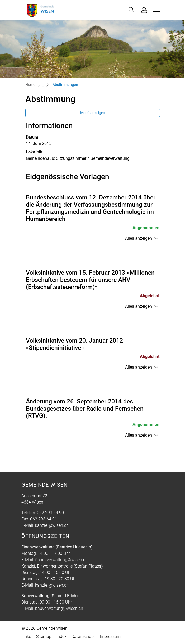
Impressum (110, 636)
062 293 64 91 (44, 519)
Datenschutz (83, 636)
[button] (131, 10)
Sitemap (44, 636)
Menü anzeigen (93, 113)
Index (61, 636)
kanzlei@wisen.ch (52, 525)
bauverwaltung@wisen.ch (59, 608)
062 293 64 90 (50, 513)
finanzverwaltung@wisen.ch (61, 560)
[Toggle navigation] (156, 10)
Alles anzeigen (139, 238)
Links (26, 636)
